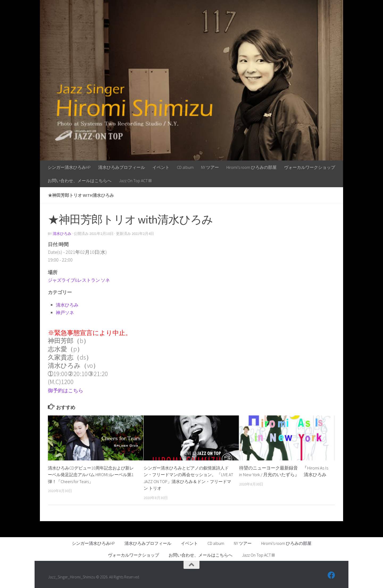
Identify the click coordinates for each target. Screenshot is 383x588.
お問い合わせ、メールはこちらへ (80, 181)
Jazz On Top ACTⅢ (136, 181)
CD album (185, 167)
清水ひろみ (62, 234)
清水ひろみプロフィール (122, 167)
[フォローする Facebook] (331, 575)
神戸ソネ (65, 312)
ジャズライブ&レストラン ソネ (81, 280)
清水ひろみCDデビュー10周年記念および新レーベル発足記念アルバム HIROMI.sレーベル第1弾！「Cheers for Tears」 (91, 474)
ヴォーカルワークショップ (310, 167)
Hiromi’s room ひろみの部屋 (251, 167)
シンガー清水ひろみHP (69, 167)
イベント (161, 167)
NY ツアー (210, 167)
